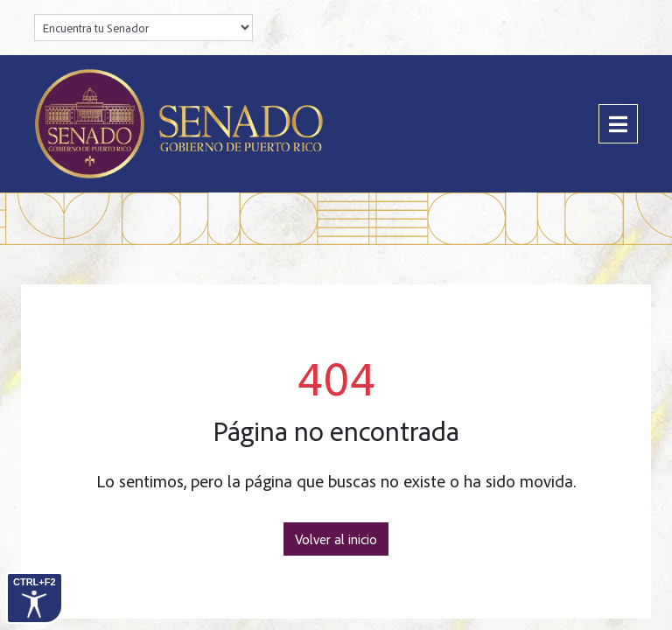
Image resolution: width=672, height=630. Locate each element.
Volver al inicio (336, 539)
